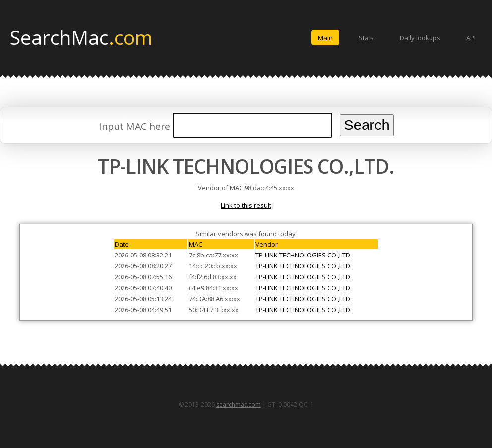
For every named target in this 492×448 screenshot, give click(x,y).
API (471, 38)
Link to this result (246, 205)
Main (325, 38)
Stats (366, 38)
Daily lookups (420, 38)
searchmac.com (239, 405)
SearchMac (81, 37)
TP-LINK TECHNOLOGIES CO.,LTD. (304, 255)
